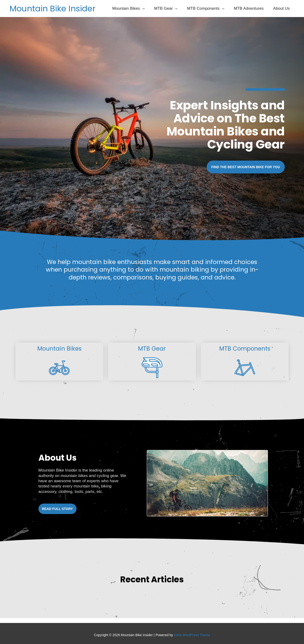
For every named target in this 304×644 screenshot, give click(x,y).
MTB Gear (152, 349)
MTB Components (245, 349)
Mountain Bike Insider (53, 8)
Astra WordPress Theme (192, 635)
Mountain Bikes (59, 349)
